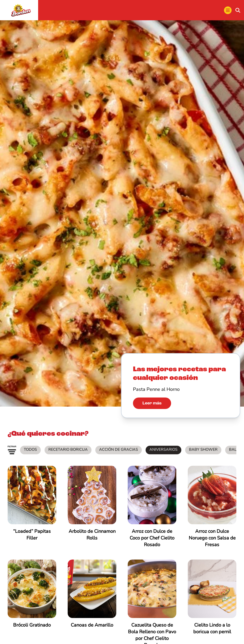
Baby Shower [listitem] (203, 450)
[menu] (228, 10)
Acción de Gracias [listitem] (119, 450)
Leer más (152, 403)
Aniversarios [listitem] (163, 450)
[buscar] (238, 10)
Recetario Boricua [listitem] (68, 450)
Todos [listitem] (30, 450)
